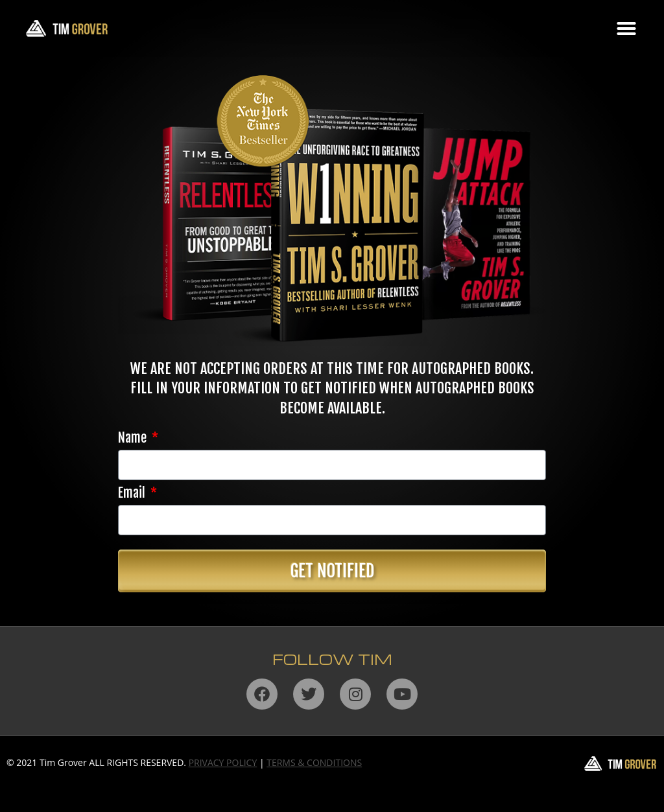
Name (134, 439)
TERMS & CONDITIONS (314, 762)
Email (133, 494)
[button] (626, 29)
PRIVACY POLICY (223, 762)
